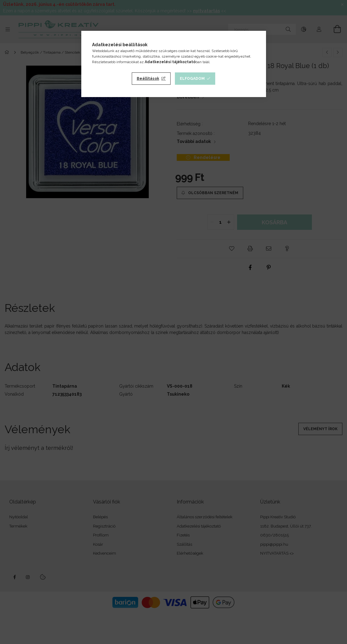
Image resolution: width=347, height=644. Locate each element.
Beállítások (148, 79)
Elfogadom (192, 79)
